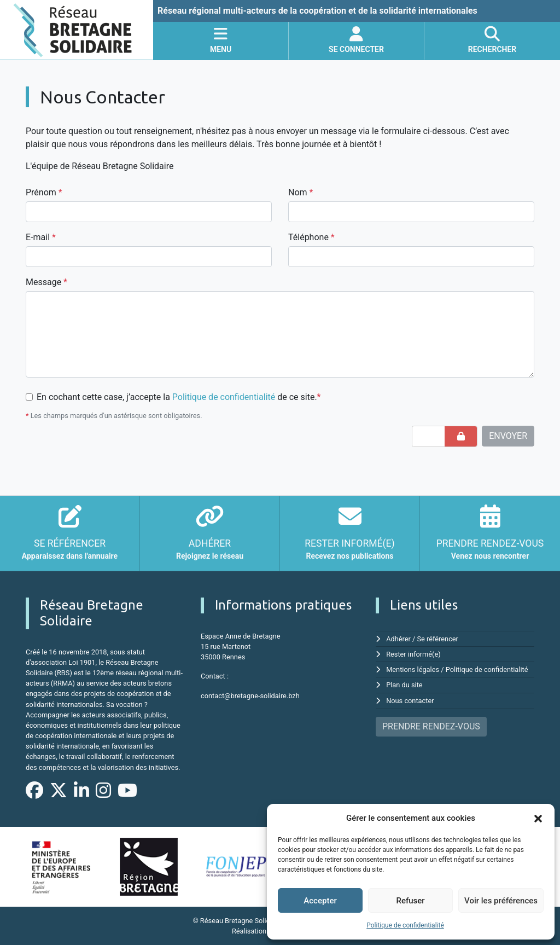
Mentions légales (413, 669)
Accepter (320, 901)
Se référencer (438, 639)
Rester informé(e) (413, 654)
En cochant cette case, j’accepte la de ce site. (179, 397)
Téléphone (311, 237)
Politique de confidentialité (405, 925)
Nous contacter (410, 701)
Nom (301, 192)
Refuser (410, 901)
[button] (538, 818)
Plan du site (404, 685)
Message (46, 282)
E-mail (41, 237)
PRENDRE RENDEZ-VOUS (431, 726)
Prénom (44, 192)
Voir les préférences (501, 901)
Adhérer (398, 639)
